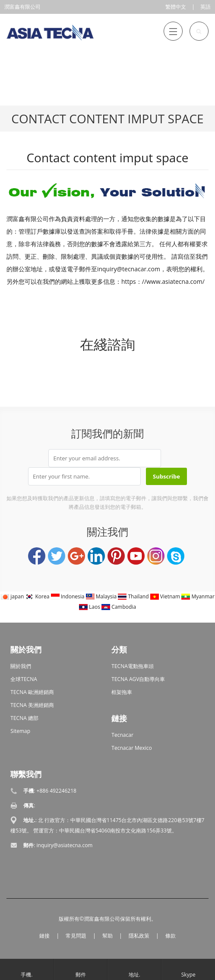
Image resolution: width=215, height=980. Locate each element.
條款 (171, 936)
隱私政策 (139, 936)
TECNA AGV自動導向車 (138, 679)
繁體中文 (176, 7)
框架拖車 (122, 692)
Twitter (57, 556)
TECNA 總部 (24, 718)
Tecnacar (122, 735)
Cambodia (119, 607)
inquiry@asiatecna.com (65, 845)
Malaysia (102, 596)
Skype (176, 556)
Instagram (156, 556)
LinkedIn (96, 556)
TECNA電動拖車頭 (132, 666)
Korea (38, 596)
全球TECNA (24, 679)
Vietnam (166, 596)
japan (13, 596)
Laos (90, 607)
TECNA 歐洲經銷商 (32, 692)
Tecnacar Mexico (131, 748)
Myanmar (198, 596)
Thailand (134, 596)
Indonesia (68, 596)
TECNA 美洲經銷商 (32, 705)
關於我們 (21, 666)
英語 (206, 7)
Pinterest (116, 556)
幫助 (107, 936)
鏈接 (44, 936)
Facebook (37, 556)
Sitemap (20, 731)
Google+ (76, 556)
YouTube (136, 556)
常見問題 (76, 936)
